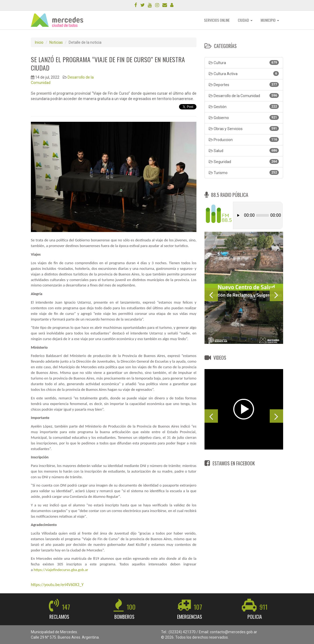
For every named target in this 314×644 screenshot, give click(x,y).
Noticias (56, 42)
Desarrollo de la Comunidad (244, 95)
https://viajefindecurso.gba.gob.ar (61, 570)
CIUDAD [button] (245, 20)
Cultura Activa (244, 73)
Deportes (244, 84)
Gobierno (244, 117)
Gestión (244, 106)
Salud (244, 150)
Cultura (244, 62)
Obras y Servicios (244, 128)
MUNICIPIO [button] (270, 20)
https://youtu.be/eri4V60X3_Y (57, 585)
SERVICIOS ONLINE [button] (217, 20)
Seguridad (244, 161)
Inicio (39, 42)
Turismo (244, 172)
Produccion (244, 139)
